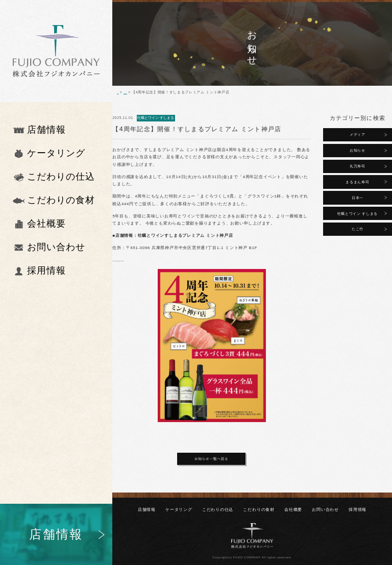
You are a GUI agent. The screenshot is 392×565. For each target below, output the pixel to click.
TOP (121, 92)
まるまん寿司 (357, 182)
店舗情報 (147, 510)
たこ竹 (358, 229)
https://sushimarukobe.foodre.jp (146, 260)
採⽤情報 (358, 510)
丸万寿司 (358, 166)
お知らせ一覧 (142, 92)
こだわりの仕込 (218, 510)
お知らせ (358, 150)
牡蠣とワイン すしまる (358, 214)
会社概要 (293, 510)
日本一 (358, 198)
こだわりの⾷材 (259, 510)
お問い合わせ (325, 510)
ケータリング (179, 510)
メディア (358, 134)
